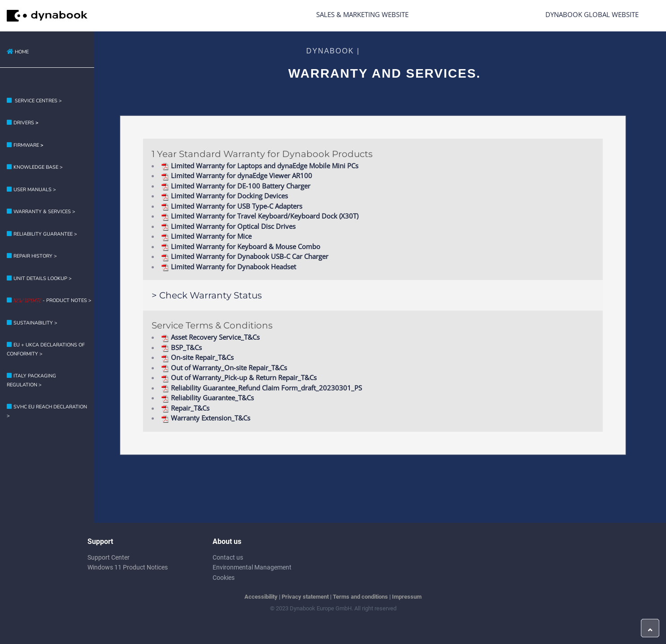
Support (100, 541)
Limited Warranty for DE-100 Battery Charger (236, 186)
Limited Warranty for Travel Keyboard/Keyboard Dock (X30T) (260, 216)
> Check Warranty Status (207, 295)
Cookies (224, 578)
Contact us (228, 557)
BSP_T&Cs (181, 347)
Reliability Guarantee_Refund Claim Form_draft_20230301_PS (261, 388)
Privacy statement (305, 597)
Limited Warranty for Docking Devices (224, 196)
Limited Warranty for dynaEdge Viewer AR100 (237, 175)
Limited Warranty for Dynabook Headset (229, 267)
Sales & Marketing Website (362, 14)
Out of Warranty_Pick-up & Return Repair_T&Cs (239, 377)
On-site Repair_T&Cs (197, 357)
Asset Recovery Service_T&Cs (210, 337)
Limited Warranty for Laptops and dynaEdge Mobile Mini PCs (260, 166)
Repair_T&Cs (185, 408)
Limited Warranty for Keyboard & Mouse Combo (241, 246)
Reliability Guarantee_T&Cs (207, 398)
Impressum (407, 597)
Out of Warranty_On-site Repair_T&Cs (224, 368)
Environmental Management (252, 567)
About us (227, 541)
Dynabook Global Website (592, 14)
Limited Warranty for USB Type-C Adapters (232, 206)
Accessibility (261, 597)
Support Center (109, 557)
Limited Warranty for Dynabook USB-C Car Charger (245, 256)
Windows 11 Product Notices (128, 567)
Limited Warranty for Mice (206, 236)
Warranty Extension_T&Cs (206, 418)
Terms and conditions (360, 597)
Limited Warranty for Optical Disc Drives (228, 226)
